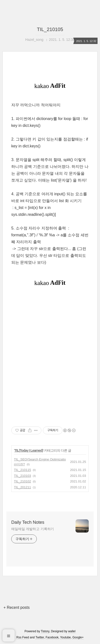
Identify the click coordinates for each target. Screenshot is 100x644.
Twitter (40, 637)
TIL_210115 (22, 470)
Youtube (65, 637)
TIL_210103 (22, 476)
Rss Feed (23, 637)
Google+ (78, 637)
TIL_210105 (50, 29)
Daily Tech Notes (28, 522)
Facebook (52, 637)
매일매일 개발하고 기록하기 (33, 529)
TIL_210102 (22, 481)
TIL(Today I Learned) (29, 450)
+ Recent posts (17, 607)
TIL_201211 (22, 487)
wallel (72, 631)
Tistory (45, 631)
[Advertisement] (50, 356)
